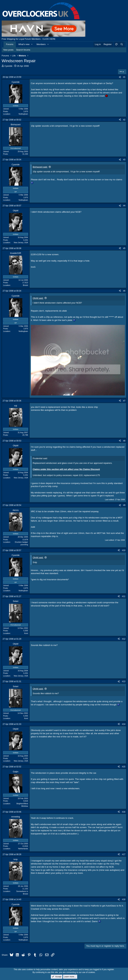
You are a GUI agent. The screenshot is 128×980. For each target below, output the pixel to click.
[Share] (120, 77)
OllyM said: (38, 298)
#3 (124, 160)
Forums (10, 44)
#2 (124, 120)
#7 (124, 401)
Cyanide (8, 66)
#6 (124, 291)
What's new (24, 44)
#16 (124, 812)
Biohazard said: (40, 167)
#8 (124, 441)
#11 (124, 596)
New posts (8, 50)
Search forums (23, 50)
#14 (124, 724)
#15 (124, 767)
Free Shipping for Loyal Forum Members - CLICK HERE (29, 39)
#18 (124, 899)
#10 (124, 550)
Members (41, 44)
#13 (124, 681)
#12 (124, 639)
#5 (124, 248)
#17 (124, 854)
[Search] (122, 44)
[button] (32, 44)
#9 (124, 505)
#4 (124, 206)
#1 (124, 77)
